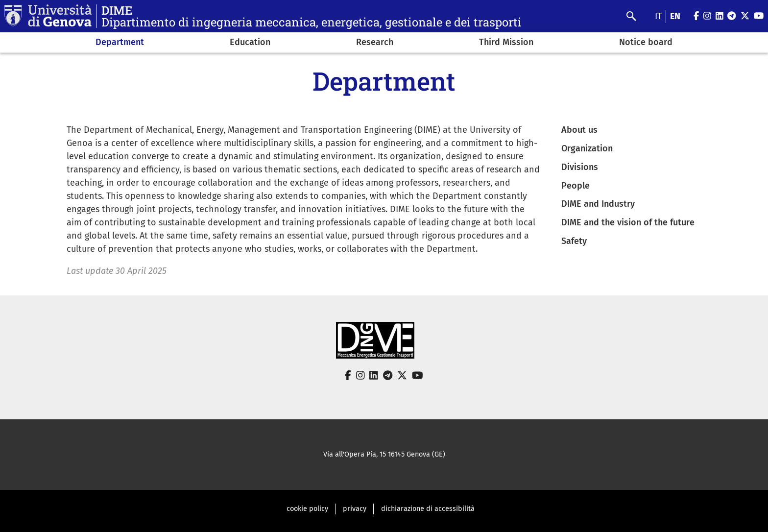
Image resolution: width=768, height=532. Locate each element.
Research (375, 42)
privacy (355, 509)
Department (120, 42)
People (576, 186)
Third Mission (506, 42)
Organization (587, 148)
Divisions (580, 167)
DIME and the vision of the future (628, 222)
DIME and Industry (598, 204)
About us (579, 130)
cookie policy (307, 509)
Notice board (646, 42)
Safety (574, 241)
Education (250, 42)
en (675, 16)
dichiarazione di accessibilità (428, 509)
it (658, 16)
